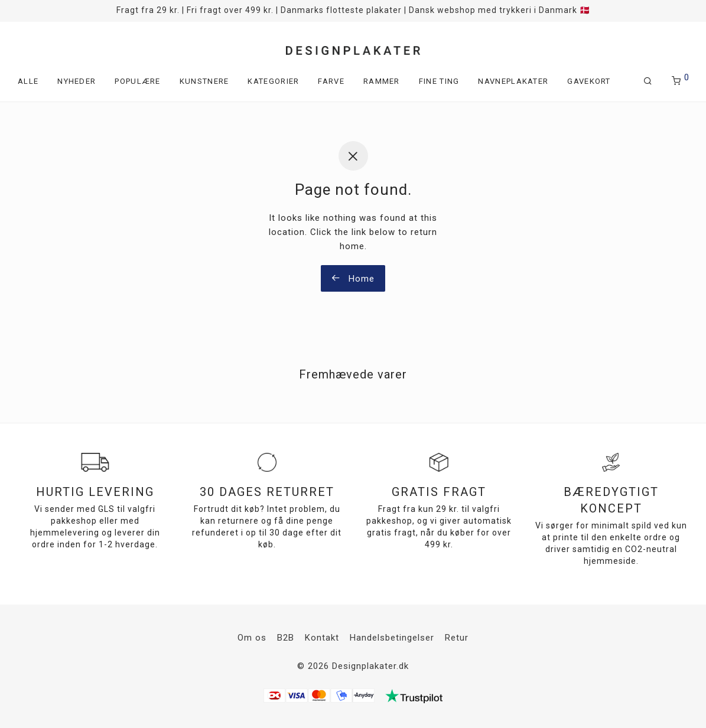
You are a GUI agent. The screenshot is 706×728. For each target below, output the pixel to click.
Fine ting (439, 81)
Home (353, 279)
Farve (331, 81)
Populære (137, 81)
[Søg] (648, 81)
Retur (457, 638)
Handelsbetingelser (392, 638)
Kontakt (322, 638)
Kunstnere (204, 81)
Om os (252, 638)
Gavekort (589, 81)
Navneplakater (513, 81)
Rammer (382, 81)
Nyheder (77, 81)
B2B (286, 638)
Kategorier (273, 81)
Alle (28, 81)
